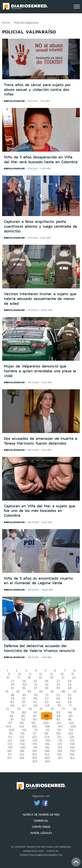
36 (24, 688)
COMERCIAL (41, 821)
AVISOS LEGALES (41, 833)
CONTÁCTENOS (41, 827)
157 (9, 758)
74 (30, 709)
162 (72, 758)
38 (46, 688)
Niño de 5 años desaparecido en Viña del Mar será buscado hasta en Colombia (41, 159)
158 (22, 758)
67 (24, 705)
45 (52, 691)
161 (60, 758)
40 (70, 688)
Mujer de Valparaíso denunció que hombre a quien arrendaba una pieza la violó (40, 371)
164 (47, 761)
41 (7, 691)
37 (35, 688)
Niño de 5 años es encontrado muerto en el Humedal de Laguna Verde (38, 581)
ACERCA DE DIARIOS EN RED (41, 815)
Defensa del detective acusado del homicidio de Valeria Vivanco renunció (39, 648)
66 (12, 705)
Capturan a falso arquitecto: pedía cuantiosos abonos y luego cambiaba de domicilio (41, 226)
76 (52, 709)
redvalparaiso (14, 101)
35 (12, 688)
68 (36, 705)
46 (64, 691)
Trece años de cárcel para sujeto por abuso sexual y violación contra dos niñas (37, 89)
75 (41, 709)
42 (18, 691)
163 (35, 761)
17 (19, 677)
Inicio (6, 23)
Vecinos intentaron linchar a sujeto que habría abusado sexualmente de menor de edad (40, 299)
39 (58, 688)
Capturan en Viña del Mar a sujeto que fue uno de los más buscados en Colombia (40, 511)
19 (40, 677)
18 (29, 677)
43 (29, 691)
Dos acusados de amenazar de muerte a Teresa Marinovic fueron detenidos (41, 441)
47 (75, 691)
